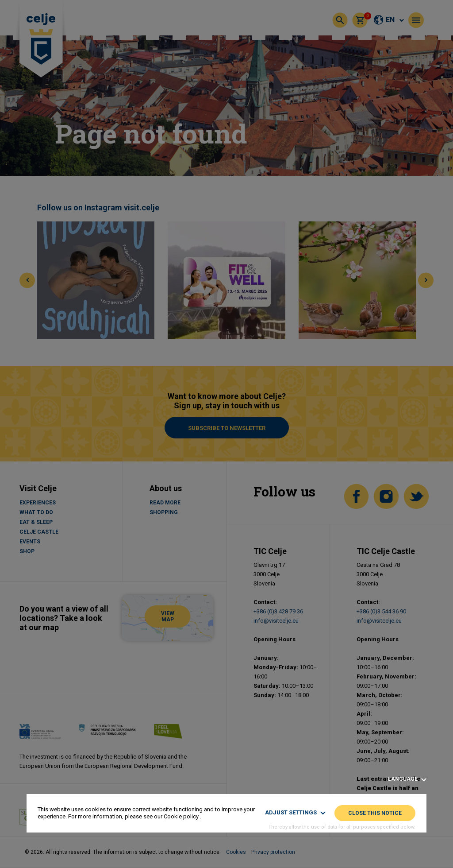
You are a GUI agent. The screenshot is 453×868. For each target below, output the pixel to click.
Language (407, 779)
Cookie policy (181, 816)
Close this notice (375, 813)
